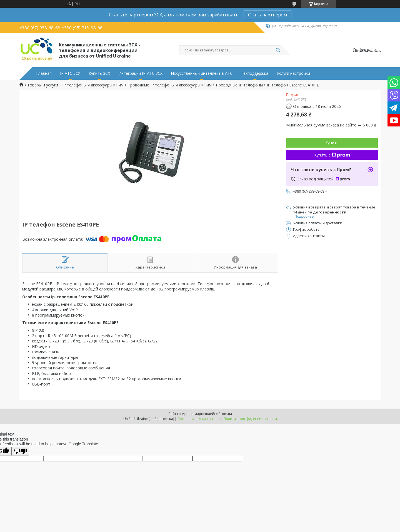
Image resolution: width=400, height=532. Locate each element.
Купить (332, 143)
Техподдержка (255, 73)
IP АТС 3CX (70, 73)
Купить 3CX (99, 73)
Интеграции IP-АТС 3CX (140, 73)
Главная (44, 73)
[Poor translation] (20, 451)
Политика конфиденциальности (250, 419)
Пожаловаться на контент (199, 419)
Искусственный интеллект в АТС (202, 73)
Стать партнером (267, 15)
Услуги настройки (293, 73)
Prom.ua (225, 414)
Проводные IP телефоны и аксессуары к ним (170, 85)
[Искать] (278, 50)
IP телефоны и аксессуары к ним (93, 85)
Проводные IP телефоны (239, 85)
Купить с (332, 155)
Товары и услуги (43, 85)
